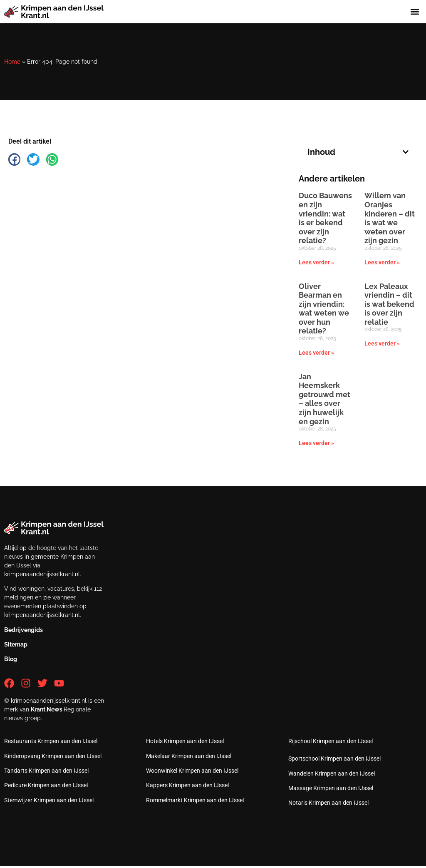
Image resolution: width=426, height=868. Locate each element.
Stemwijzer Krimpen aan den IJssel (49, 800)
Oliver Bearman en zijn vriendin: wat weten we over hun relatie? (324, 309)
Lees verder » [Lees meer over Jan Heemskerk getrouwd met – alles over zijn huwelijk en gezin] (316, 443)
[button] (415, 11)
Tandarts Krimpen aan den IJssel (46, 771)
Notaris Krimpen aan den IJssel (328, 803)
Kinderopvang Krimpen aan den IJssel (53, 756)
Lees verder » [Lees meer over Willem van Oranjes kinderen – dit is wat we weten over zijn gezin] (382, 262)
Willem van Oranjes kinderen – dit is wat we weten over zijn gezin (390, 218)
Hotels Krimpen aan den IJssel (185, 741)
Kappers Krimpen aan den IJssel (187, 785)
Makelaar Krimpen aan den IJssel (189, 756)
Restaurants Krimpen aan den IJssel (51, 741)
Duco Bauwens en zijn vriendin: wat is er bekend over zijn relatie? (325, 218)
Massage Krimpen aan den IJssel (331, 788)
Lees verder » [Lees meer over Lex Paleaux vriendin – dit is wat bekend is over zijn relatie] (382, 343)
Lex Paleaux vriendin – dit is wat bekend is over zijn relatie (389, 304)
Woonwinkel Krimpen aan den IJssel (192, 771)
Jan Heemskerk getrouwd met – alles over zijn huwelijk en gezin (324, 399)
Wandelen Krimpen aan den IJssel (332, 773)
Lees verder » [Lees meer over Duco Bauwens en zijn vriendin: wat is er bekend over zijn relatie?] (316, 262)
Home (12, 62)
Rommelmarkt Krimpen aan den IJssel (195, 800)
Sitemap (16, 644)
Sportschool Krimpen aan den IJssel (334, 759)
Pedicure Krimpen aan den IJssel (46, 785)
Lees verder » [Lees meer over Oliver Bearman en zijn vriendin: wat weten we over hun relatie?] (316, 353)
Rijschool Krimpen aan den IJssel (331, 741)
